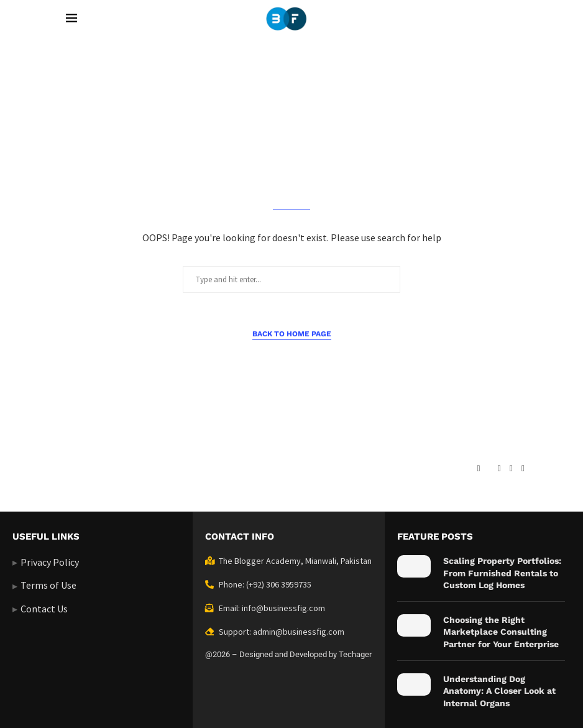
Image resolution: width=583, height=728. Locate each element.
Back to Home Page (292, 334)
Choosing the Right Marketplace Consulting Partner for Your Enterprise (501, 632)
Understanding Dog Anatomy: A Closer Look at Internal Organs (499, 691)
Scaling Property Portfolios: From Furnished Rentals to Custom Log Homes (502, 573)
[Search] (511, 19)
